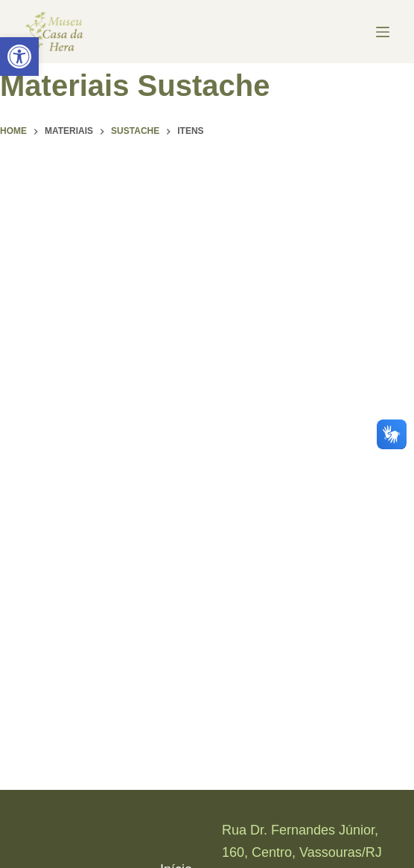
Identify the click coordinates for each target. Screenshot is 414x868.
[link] (19, 57)
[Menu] (383, 32)
